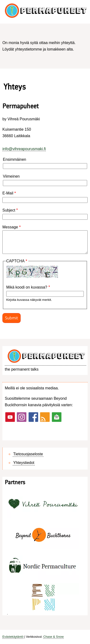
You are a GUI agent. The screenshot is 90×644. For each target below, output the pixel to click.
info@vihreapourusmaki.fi (24, 149)
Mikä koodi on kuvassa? (27, 287)
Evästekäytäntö (13, 637)
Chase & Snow (53, 637)
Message (10, 227)
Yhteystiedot (24, 463)
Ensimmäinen (15, 159)
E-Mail (8, 193)
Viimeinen (11, 176)
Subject (9, 210)
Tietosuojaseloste (28, 454)
